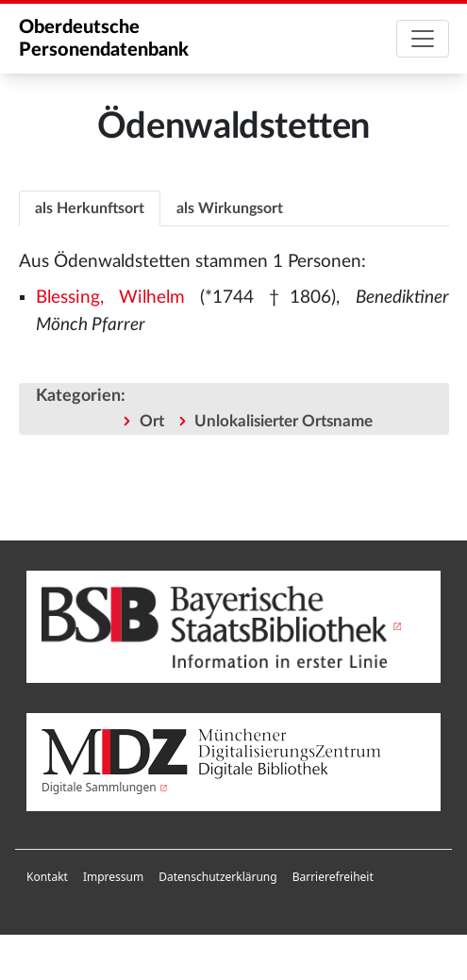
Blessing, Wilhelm (110, 298)
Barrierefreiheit (333, 877)
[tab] (90, 208)
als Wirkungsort (230, 208)
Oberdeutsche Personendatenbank (104, 39)
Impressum (113, 877)
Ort (152, 421)
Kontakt (47, 877)
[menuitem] (47, 877)
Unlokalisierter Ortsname (284, 421)
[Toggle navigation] (423, 39)
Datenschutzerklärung (217, 877)
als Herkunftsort (90, 208)
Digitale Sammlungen (99, 787)
